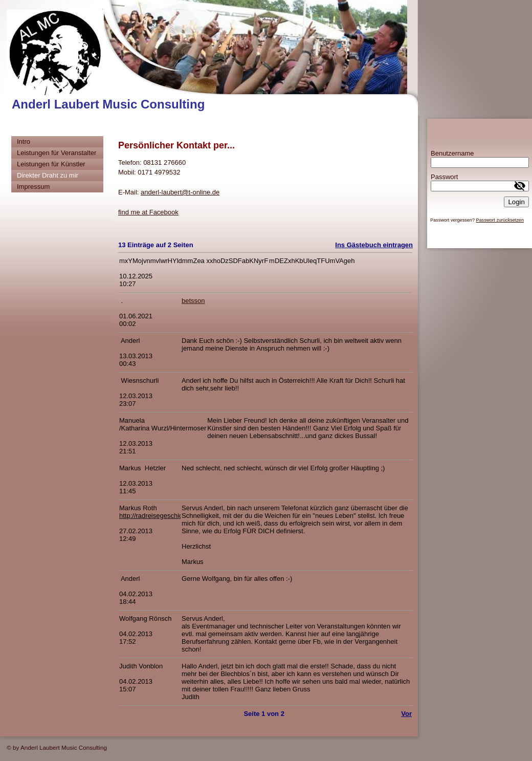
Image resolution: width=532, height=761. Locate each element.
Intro (24, 142)
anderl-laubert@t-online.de (180, 192)
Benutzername (452, 153)
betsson (193, 301)
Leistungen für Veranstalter (57, 153)
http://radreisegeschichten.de (162, 516)
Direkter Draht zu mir (48, 175)
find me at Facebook (148, 212)
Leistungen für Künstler (51, 164)
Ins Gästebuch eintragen (374, 245)
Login (516, 202)
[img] (209, 58)
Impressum (33, 187)
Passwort (444, 177)
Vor (406, 714)
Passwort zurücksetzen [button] (500, 220)
